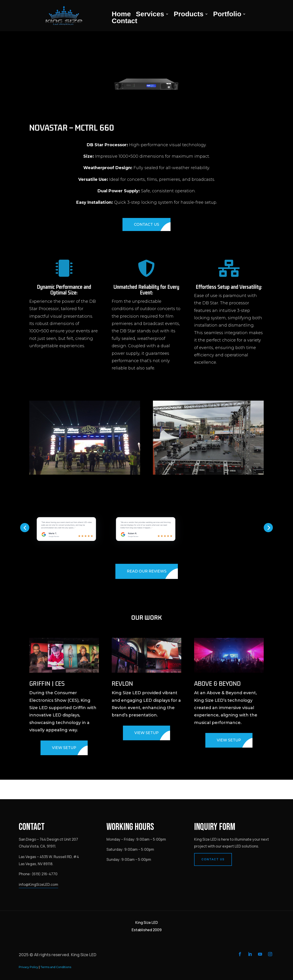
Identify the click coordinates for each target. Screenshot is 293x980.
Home (121, 15)
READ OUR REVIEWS (147, 571)
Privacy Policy (28, 967)
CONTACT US (146, 224)
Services (150, 15)
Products (189, 15)
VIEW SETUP (64, 748)
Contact (125, 22)
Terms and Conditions (56, 967)
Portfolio (227, 15)
